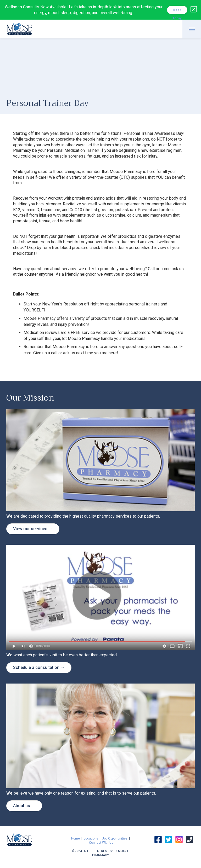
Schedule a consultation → (39, 667)
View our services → (33, 529)
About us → (24, 806)
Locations (91, 838)
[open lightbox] (100, 597)
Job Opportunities (115, 838)
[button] (192, 29)
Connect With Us (101, 843)
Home (76, 838)
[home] (19, 28)
